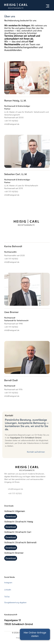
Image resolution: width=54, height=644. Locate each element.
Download (11, 516)
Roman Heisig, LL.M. (15, 100)
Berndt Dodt (11, 380)
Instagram (8, 582)
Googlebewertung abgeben (15, 602)
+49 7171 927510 (15, 493)
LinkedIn (8, 590)
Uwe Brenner (11, 312)
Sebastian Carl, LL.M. (16, 174)
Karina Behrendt (13, 246)
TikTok (7, 597)
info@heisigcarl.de (15, 489)
